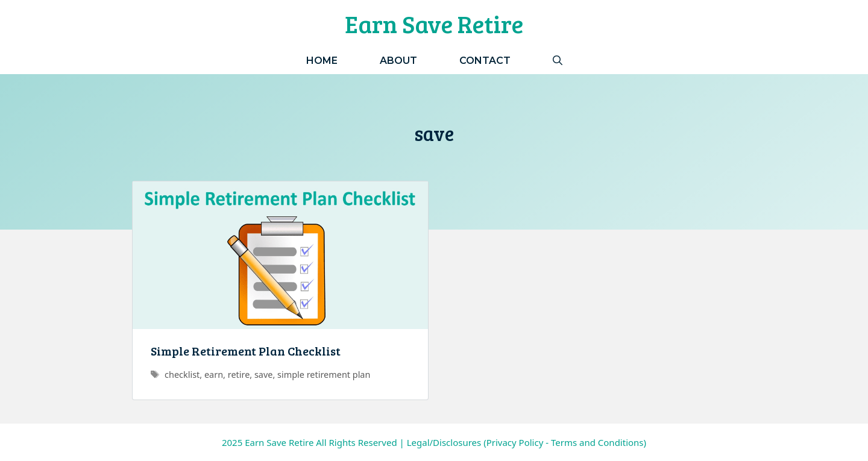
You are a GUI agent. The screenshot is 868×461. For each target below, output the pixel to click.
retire (239, 375)
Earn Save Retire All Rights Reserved (321, 442)
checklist (182, 375)
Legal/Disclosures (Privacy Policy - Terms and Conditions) (527, 442)
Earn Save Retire (434, 24)
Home (322, 61)
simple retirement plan (324, 375)
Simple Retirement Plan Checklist (246, 351)
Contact (485, 61)
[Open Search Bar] (558, 61)
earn (214, 375)
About (398, 61)
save (264, 375)
